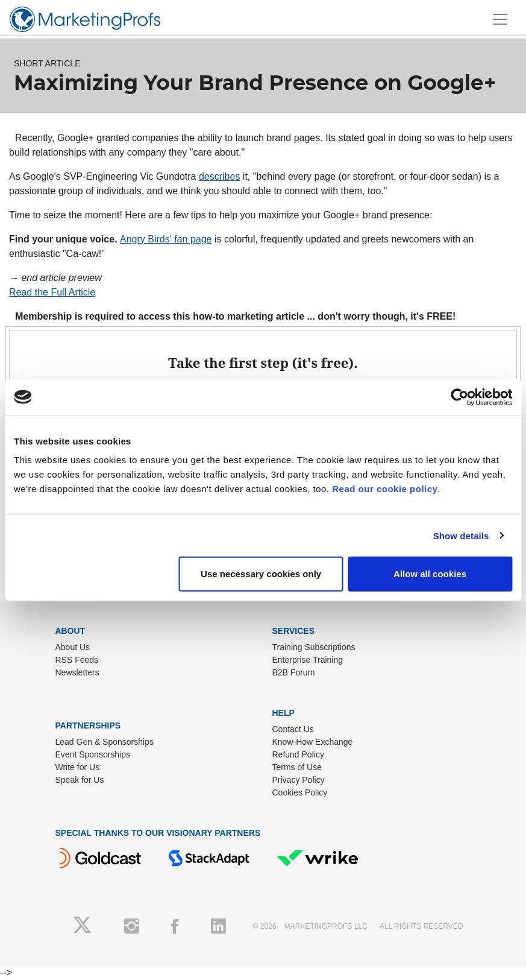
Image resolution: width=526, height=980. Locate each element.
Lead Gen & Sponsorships (105, 742)
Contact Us (293, 729)
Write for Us (78, 767)
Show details (461, 535)
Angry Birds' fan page (166, 239)
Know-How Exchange (313, 742)
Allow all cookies (430, 574)
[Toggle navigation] (500, 19)
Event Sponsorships (93, 754)
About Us (73, 647)
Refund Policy (298, 754)
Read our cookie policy (385, 489)
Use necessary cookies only (261, 574)
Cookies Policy (300, 792)
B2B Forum (294, 672)
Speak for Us (80, 780)
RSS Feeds (77, 660)
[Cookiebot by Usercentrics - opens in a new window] (459, 397)
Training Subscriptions (314, 647)
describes (219, 176)
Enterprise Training (308, 660)
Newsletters (77, 672)
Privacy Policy (299, 780)
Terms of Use (297, 767)
